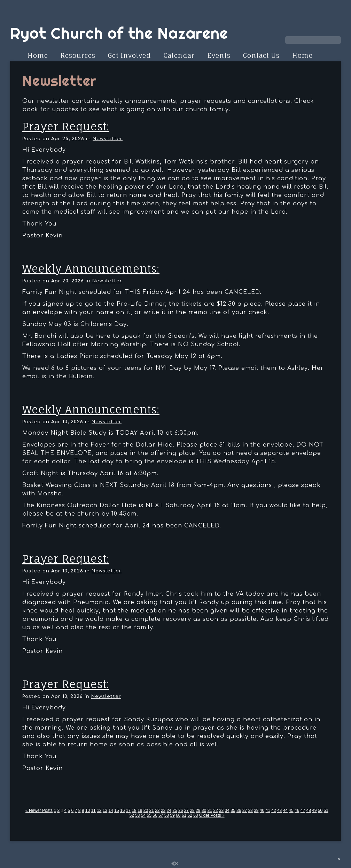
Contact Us (261, 55)
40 (262, 810)
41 (268, 810)
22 (157, 810)
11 (93, 810)
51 (326, 810)
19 (140, 810)
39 (256, 810)
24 (169, 810)
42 (274, 810)
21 (151, 810)
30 (204, 810)
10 (88, 810)
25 (175, 810)
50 (320, 810)
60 (178, 815)
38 (250, 810)
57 (161, 815)
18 (134, 810)
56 (155, 815)
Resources (78, 55)
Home (38, 55)
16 (122, 810)
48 (308, 810)
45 (291, 810)
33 (221, 810)
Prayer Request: (66, 126)
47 (303, 810)
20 (146, 810)
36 (239, 810)
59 (172, 815)
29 (198, 810)
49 (314, 810)
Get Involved (130, 55)
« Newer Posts (39, 810)
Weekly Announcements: (91, 269)
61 (184, 815)
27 (186, 810)
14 (111, 810)
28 (192, 810)
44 (285, 810)
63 (196, 815)
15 (116, 810)
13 (105, 810)
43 (279, 810)
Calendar (179, 55)
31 (210, 810)
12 (99, 810)
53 (137, 815)
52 (131, 815)
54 (143, 815)
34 (227, 810)
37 (245, 810)
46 (297, 810)
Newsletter (108, 139)
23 (163, 810)
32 (215, 810)
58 (167, 815)
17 (128, 810)
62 (190, 815)
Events (219, 55)
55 (149, 815)
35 (233, 810)
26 (181, 810)
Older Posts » (212, 815)
